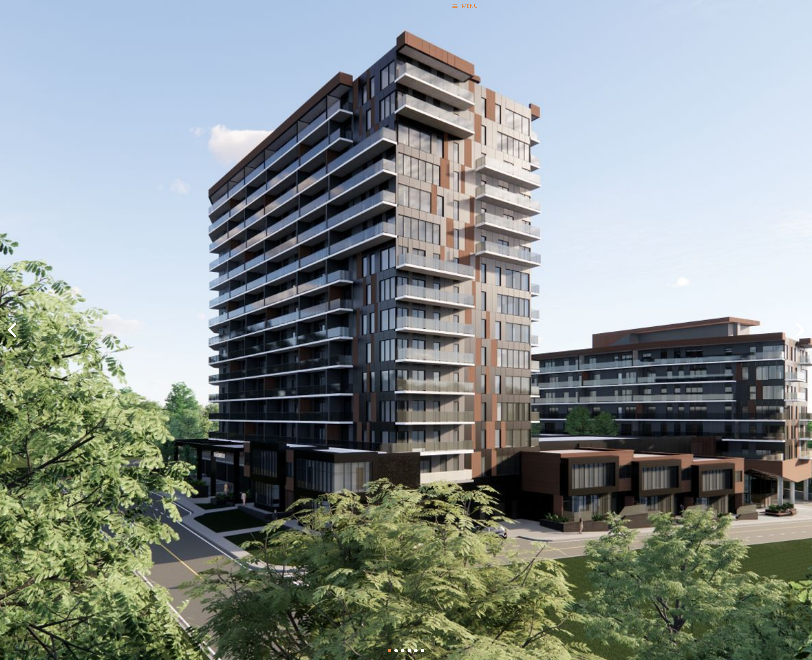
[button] (381, 6)
